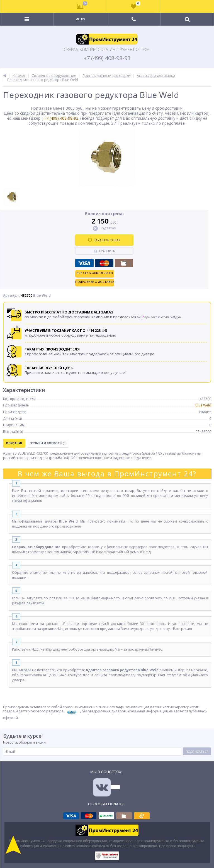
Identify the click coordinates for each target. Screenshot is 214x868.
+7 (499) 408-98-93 (107, 58)
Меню (80, 19)
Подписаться (197, 751)
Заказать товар (104, 240)
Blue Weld (203, 405)
